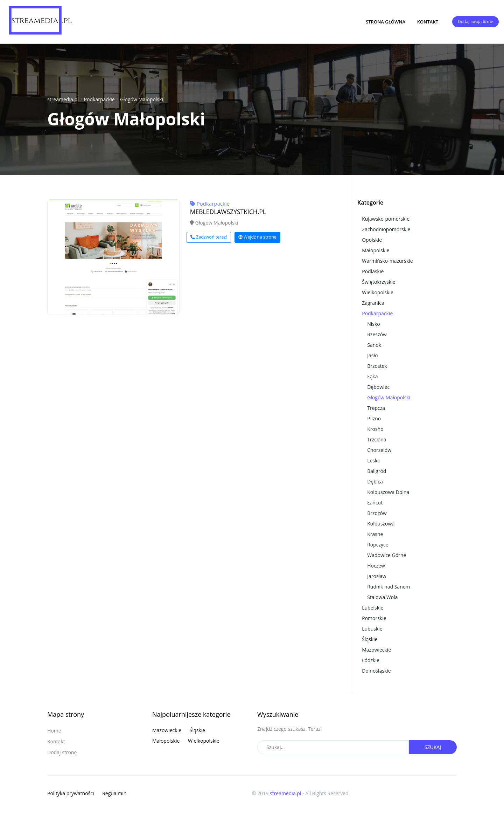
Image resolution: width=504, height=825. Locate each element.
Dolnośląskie (376, 671)
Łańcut (375, 503)
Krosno (375, 429)
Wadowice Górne (387, 555)
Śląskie (370, 639)
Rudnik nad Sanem (388, 587)
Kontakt (428, 22)
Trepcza (376, 408)
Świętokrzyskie (379, 282)
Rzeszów (377, 334)
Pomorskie (374, 618)
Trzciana (377, 439)
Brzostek (377, 366)
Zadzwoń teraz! (209, 237)
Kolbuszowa (381, 524)
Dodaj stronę (62, 752)
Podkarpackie (99, 99)
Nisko (374, 324)
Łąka (372, 376)
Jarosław (377, 576)
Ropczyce (378, 545)
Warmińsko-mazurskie (387, 261)
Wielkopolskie (378, 292)
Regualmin (114, 793)
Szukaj (433, 747)
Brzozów (377, 513)
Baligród (377, 471)
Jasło (372, 355)
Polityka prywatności (71, 793)
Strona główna (386, 22)
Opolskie (372, 240)
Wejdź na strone (257, 237)
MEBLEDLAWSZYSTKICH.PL (228, 212)
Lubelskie (373, 608)
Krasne (375, 534)
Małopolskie (376, 250)
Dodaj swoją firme (475, 22)
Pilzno (374, 418)
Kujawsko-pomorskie (386, 219)
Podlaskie (373, 271)
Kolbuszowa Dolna (388, 492)
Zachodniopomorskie (386, 229)
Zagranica (373, 303)
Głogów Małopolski (142, 99)
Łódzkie (371, 660)
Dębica (375, 482)
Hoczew (376, 566)
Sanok (374, 345)
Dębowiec (378, 387)
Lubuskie (372, 629)
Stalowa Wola (382, 597)
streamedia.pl (63, 99)
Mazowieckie (376, 650)
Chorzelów (379, 450)
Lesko (374, 460)
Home (54, 731)
